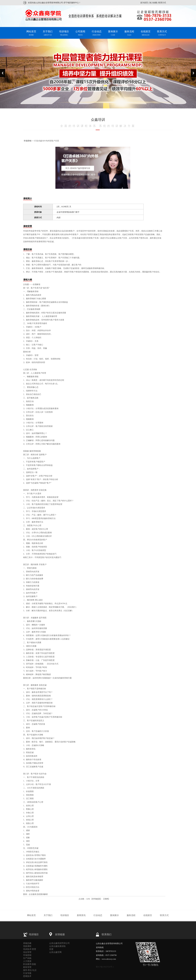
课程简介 (28, 198)
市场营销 (27, 141)
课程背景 (28, 226)
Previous (3, 73)
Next (193, 73)
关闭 (106, 899)
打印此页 (96, 899)
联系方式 (162, 3)
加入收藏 (153, 3)
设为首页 (144, 3)
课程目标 (28, 249)
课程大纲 (28, 280)
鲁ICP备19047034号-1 (105, 967)
